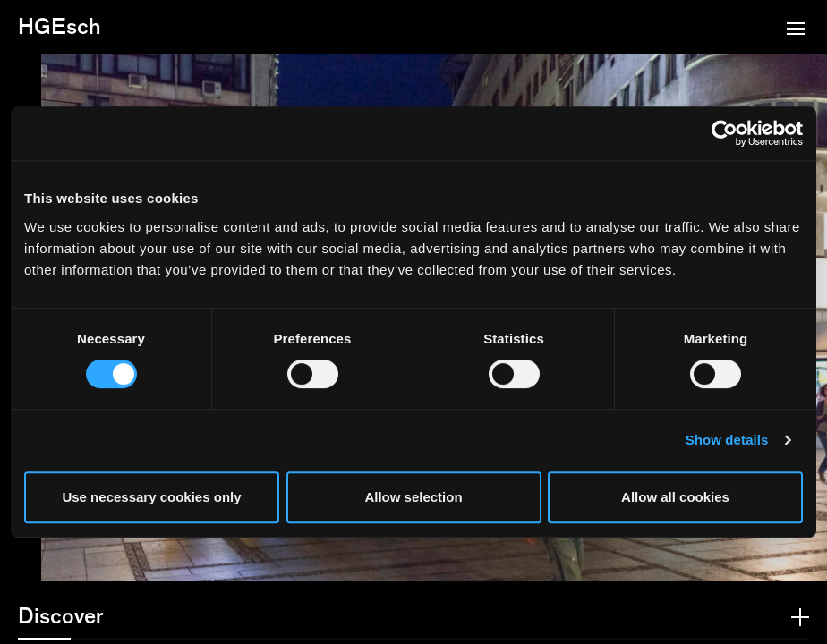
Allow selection (413, 497)
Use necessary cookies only (151, 497)
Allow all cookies (675, 497)
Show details (727, 440)
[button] (796, 30)
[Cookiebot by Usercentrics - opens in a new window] (725, 133)
